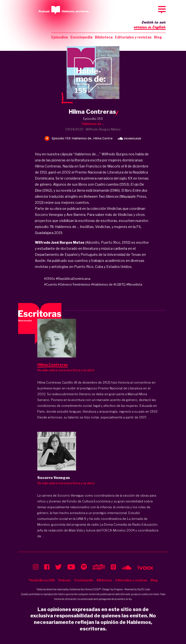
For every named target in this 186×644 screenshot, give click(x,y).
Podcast (65, 580)
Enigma (118, 589)
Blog (158, 37)
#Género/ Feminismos (74, 284)
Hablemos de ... (93, 124)
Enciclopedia (81, 37)
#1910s (50, 279)
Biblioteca (104, 37)
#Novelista (134, 284)
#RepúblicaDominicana (73, 279)
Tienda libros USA (42, 580)
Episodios (60, 37)
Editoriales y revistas (133, 37)
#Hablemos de (102, 284)
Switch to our (150, 25)
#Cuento (51, 284)
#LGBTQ (119, 284)
